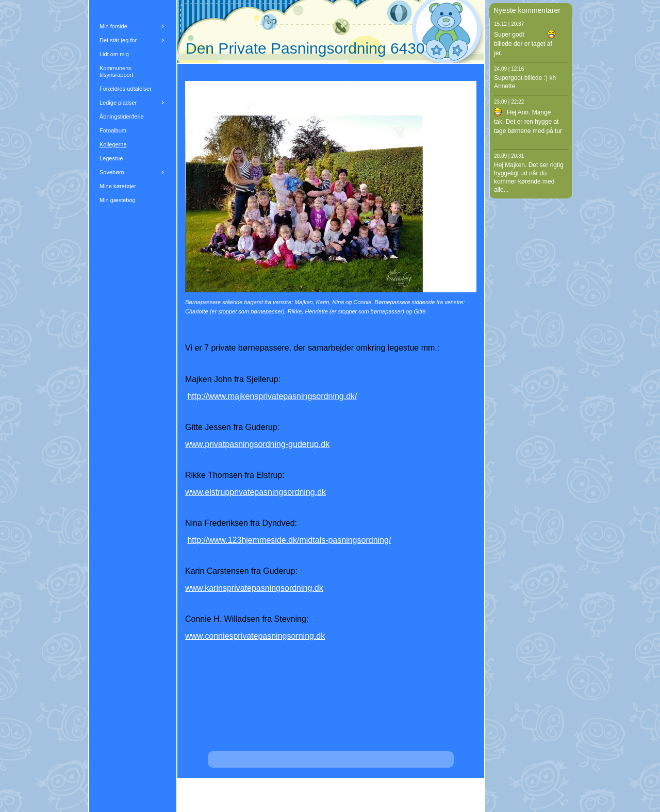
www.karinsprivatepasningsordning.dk (254, 588)
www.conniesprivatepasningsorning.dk (255, 636)
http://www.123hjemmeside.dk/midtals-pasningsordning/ (289, 540)
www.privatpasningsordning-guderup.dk (257, 444)
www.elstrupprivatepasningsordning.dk (255, 492)
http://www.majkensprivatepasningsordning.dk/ (272, 396)
